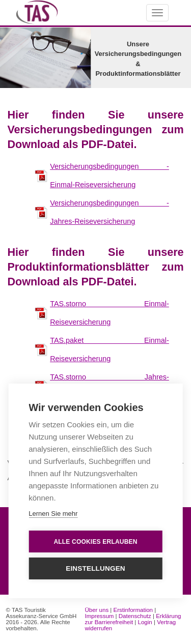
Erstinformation (133, 610)
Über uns (97, 610)
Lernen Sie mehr (53, 514)
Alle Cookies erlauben (95, 542)
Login (145, 622)
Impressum (99, 616)
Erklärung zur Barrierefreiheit (133, 619)
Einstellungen (95, 568)
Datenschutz (135, 616)
